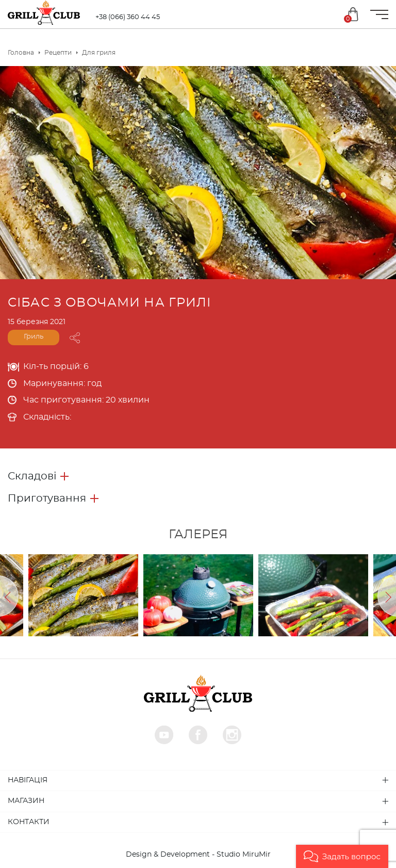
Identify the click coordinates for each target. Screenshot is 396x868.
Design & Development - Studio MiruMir (198, 855)
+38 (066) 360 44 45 (128, 17)
